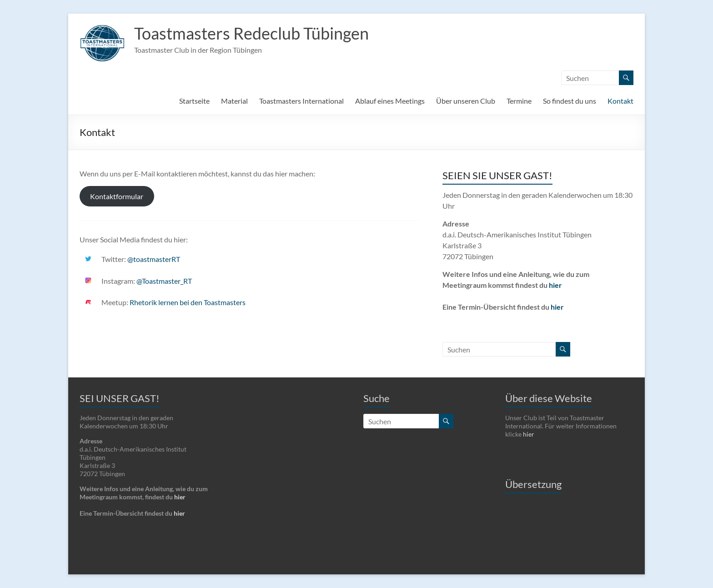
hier (555, 285)
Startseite (194, 101)
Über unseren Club (466, 101)
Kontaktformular (117, 196)
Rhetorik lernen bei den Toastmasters (188, 302)
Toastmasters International (301, 101)
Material (234, 101)
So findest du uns (570, 101)
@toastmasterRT (154, 259)
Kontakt (620, 101)
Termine (519, 101)
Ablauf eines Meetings (390, 101)
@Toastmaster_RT (164, 281)
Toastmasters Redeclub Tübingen (251, 33)
